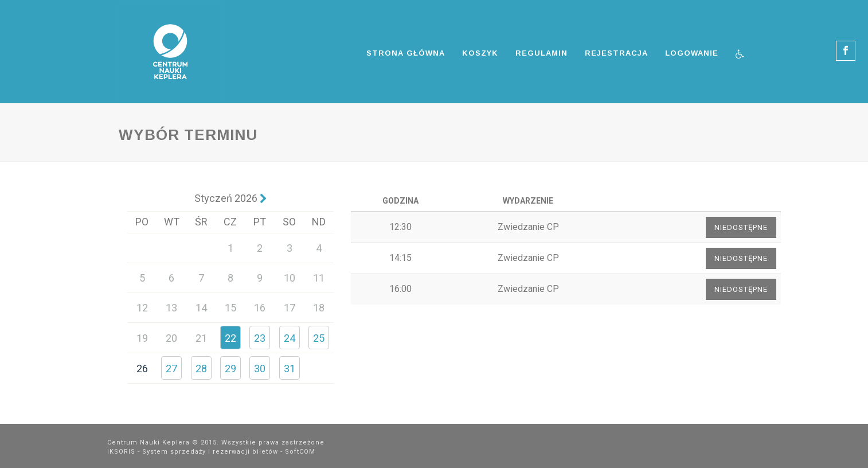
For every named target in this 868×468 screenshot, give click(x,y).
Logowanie (692, 53)
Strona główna (406, 53)
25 (319, 338)
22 (230, 338)
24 (290, 338)
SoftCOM (300, 452)
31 (290, 368)
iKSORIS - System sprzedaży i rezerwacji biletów (193, 452)
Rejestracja (616, 53)
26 (142, 368)
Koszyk (480, 53)
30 (260, 368)
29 (230, 368)
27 (171, 368)
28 (201, 368)
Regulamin (541, 53)
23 (260, 338)
